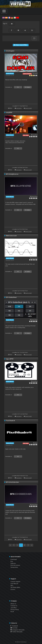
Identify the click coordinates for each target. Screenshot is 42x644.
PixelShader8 (10, 421)
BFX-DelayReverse (12, 174)
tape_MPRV (10, 359)
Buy (12, 561)
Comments (19, 108)
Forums (13, 589)
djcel (36, 443)
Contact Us (14, 606)
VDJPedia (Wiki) (15, 587)
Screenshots (14, 567)
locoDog (35, 135)
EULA (12, 612)
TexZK (36, 73)
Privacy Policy (15, 610)
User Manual (14, 584)
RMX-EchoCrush (11, 236)
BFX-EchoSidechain (12, 482)
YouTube (14, 628)
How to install (28, 108)
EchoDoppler (10, 51)
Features (13, 563)
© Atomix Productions (21, 642)
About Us (13, 604)
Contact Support (15, 582)
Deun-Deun (34, 196)
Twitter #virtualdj (16, 632)
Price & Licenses (15, 565)
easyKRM (9, 113)
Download (14, 559)
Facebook (14, 626)
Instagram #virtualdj (17, 630)
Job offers (14, 608)
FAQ (12, 586)
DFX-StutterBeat (11, 297)
